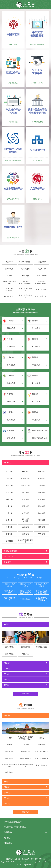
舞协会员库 (36, 365)
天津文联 (25, 472)
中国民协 (10, 376)
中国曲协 (10, 357)
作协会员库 (36, 420)
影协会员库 (36, 328)
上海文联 (42, 486)
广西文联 (25, 513)
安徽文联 (42, 493)
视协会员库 (11, 420)
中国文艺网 (13, 44)
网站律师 (8, 843)
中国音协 (10, 339)
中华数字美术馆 (37, 122)
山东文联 (42, 499)
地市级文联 (9, 557)
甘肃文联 (9, 534)
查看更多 (25, 694)
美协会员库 (36, 347)
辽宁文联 (42, 479)
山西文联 (9, 479)
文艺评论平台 (37, 160)
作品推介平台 (13, 122)
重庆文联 (9, 520)
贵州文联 (42, 520)
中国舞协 (35, 357)
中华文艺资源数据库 (37, 44)
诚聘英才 (8, 838)
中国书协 (10, 394)
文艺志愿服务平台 (13, 199)
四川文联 (25, 519)
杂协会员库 (36, 401)
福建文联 (9, 499)
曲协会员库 (11, 365)
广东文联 (9, 513)
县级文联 (8, 562)
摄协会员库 (36, 383)
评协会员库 (11, 438)
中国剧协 (10, 321)
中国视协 (10, 412)
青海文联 (25, 534)
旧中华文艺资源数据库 (13, 160)
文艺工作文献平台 (37, 83)
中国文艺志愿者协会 (39, 431)
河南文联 (9, 506)
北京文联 (9, 472)
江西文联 (25, 499)
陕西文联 (42, 527)
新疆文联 (9, 541)
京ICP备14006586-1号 (38, 859)
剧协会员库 (11, 328)
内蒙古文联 (25, 479)
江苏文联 (9, 493)
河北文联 (42, 472)
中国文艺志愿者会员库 (40, 438)
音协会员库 (11, 347)
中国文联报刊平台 (13, 238)
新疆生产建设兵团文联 (25, 541)
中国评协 (10, 431)
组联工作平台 (13, 83)
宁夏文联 (42, 534)
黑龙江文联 (25, 486)
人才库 (25, 521)
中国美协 (35, 339)
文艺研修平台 (37, 199)
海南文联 (42, 513)
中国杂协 (35, 394)
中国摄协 (35, 376)
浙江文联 (25, 493)
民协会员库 (11, 383)
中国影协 (35, 321)
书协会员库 (11, 401)
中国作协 (35, 412)
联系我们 (8, 832)
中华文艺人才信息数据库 (15, 827)
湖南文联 (42, 506)
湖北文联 (25, 506)
